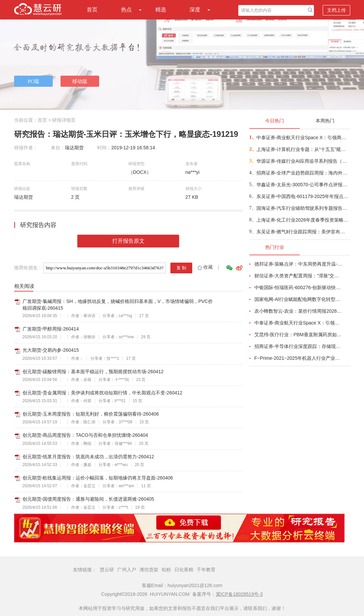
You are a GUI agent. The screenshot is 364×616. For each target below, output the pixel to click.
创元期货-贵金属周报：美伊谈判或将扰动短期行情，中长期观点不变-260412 (103, 393)
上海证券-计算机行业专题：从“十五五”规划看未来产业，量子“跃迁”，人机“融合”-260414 (303, 149)
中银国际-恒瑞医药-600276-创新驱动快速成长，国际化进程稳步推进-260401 (298, 287)
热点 (126, 10)
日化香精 (184, 570)
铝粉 (166, 570)
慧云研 (107, 570)
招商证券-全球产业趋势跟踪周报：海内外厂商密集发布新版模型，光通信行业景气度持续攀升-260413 (303, 173)
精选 (161, 10)
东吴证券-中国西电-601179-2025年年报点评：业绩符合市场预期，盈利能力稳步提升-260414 (303, 196)
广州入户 (127, 570)
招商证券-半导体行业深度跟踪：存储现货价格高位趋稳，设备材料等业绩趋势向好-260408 (298, 346)
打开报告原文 (128, 241)
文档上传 (336, 10)
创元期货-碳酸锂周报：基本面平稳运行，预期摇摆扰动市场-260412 (93, 372)
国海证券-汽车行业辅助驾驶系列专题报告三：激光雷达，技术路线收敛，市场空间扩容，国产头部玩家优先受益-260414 (303, 208)
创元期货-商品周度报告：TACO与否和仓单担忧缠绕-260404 (85, 435)
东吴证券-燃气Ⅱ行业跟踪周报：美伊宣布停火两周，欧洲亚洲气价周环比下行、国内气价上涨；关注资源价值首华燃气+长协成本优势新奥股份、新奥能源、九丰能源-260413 (303, 232)
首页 (92, 10)
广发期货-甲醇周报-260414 (51, 329)
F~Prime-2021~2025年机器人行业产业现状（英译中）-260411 (298, 358)
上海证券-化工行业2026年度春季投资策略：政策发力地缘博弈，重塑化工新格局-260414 (303, 220)
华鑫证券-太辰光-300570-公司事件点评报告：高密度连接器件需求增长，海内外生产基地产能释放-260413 (303, 185)
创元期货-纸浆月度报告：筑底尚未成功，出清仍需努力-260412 (88, 457)
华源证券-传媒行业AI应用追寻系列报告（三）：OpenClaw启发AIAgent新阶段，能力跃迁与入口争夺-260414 (303, 161)
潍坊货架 (149, 570)
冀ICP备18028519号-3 (239, 594)
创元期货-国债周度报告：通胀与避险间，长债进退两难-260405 (88, 499)
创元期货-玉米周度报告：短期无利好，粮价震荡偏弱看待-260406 (91, 414)
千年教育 (206, 570)
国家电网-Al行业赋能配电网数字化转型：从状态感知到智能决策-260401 (298, 299)
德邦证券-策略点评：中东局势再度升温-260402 (298, 264)
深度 (195, 10)
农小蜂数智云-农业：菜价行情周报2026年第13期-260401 (298, 311)
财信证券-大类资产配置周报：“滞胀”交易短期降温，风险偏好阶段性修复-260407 (298, 276)
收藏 (205, 267)
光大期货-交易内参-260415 (51, 350)
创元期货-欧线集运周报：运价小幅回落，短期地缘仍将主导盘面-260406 (98, 478)
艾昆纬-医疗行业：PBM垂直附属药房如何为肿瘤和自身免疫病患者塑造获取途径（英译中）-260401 (298, 335)
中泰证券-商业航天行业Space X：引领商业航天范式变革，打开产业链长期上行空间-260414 (303, 138)
